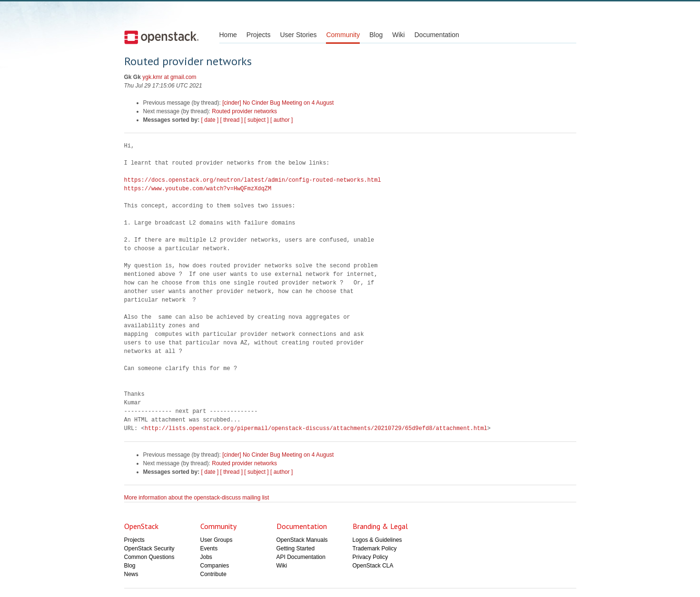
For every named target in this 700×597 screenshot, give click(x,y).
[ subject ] (256, 120)
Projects (259, 35)
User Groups (217, 540)
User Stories (298, 35)
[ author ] (281, 120)
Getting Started (296, 548)
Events (209, 548)
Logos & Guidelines (377, 540)
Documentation (437, 35)
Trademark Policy (375, 548)
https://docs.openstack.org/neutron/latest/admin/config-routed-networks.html (253, 180)
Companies (215, 566)
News (131, 574)
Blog (376, 35)
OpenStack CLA (373, 566)
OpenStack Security (149, 548)
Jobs (206, 557)
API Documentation (301, 557)
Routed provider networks (244, 111)
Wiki (398, 35)
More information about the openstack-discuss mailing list (197, 498)
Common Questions (149, 557)
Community (343, 35)
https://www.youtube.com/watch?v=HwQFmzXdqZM (198, 189)
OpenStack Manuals (302, 540)
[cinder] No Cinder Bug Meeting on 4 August (278, 103)
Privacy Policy (370, 557)
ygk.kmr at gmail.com (169, 77)
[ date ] (210, 120)
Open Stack (162, 37)
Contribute (213, 574)
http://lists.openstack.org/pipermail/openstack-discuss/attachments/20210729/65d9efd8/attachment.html (316, 428)
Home (228, 35)
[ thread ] (232, 120)
